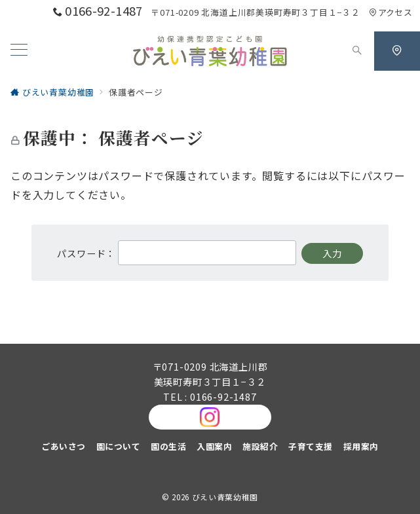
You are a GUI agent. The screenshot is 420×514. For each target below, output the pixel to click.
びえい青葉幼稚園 (225, 497)
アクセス (391, 12)
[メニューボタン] (19, 51)
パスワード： (177, 253)
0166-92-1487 (223, 397)
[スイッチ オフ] (357, 51)
